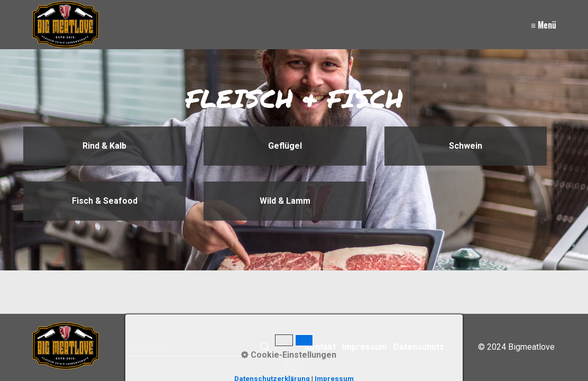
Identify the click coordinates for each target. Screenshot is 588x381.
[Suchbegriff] (200, 348)
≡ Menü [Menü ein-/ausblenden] (544, 25)
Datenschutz (419, 347)
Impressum (365, 347)
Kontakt (320, 347)
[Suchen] (265, 348)
